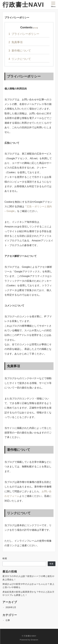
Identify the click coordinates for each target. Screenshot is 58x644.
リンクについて (20, 59)
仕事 (8, 620)
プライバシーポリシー (24, 34)
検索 (5, 558)
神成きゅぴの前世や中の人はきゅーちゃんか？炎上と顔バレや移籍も (28, 586)
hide (36, 28)
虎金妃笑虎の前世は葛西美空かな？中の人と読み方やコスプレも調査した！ (28, 593)
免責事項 (16, 42)
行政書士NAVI (23, 5)
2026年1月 (11, 607)
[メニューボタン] (53, 5)
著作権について (20, 51)
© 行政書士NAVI (29, 636)
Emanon (35, 640)
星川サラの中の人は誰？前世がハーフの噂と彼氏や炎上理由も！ (28, 578)
